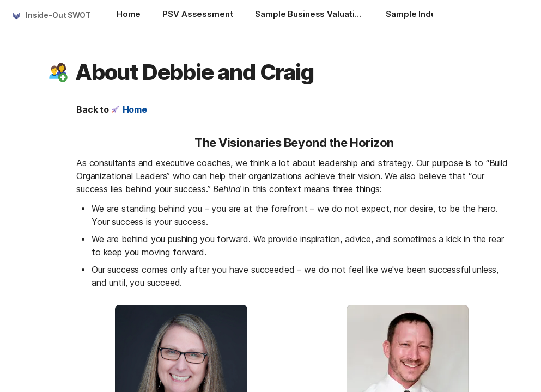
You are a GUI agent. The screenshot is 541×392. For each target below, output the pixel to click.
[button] (58, 72)
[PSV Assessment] (198, 15)
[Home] (129, 15)
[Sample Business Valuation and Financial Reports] (309, 15)
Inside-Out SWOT (58, 15)
